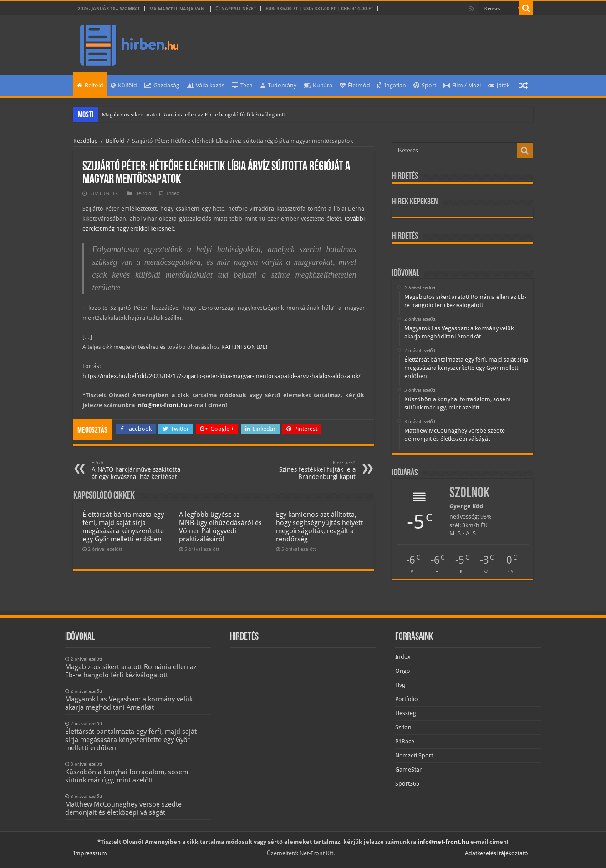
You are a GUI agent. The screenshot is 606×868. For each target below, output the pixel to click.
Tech (242, 85)
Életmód (355, 85)
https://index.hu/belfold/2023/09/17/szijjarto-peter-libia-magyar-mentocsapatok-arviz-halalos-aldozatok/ (222, 376)
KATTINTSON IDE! (244, 347)
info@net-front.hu (162, 405)
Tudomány (278, 85)
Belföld (90, 85)
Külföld (124, 85)
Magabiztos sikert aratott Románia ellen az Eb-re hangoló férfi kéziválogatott (194, 114)
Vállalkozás (206, 85)
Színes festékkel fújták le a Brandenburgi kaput (309, 470)
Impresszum (90, 853)
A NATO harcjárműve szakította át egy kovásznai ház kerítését (138, 470)
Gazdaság (162, 85)
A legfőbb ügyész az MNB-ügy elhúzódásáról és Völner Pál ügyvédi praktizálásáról (220, 527)
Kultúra (318, 85)
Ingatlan (392, 85)
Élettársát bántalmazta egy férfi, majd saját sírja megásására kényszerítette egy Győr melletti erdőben (123, 527)
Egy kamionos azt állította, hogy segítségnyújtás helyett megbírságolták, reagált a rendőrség (319, 527)
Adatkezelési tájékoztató (497, 853)
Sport (425, 85)
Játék (499, 85)
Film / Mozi (462, 85)
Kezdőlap (86, 141)
